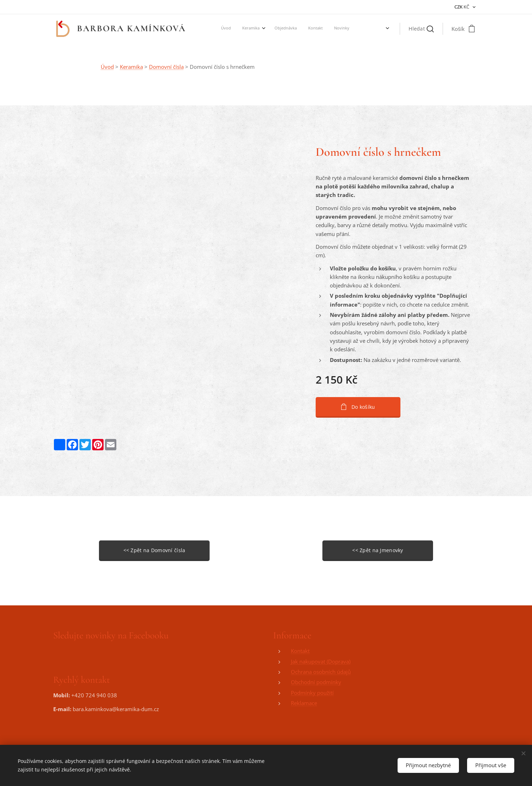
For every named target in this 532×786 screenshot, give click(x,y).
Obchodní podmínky (316, 682)
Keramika (131, 67)
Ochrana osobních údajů (321, 672)
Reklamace (304, 703)
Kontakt (300, 651)
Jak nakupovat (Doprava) (321, 661)
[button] (421, 29)
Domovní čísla (166, 67)
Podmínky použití (312, 693)
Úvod (107, 67)
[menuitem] (272, 29)
